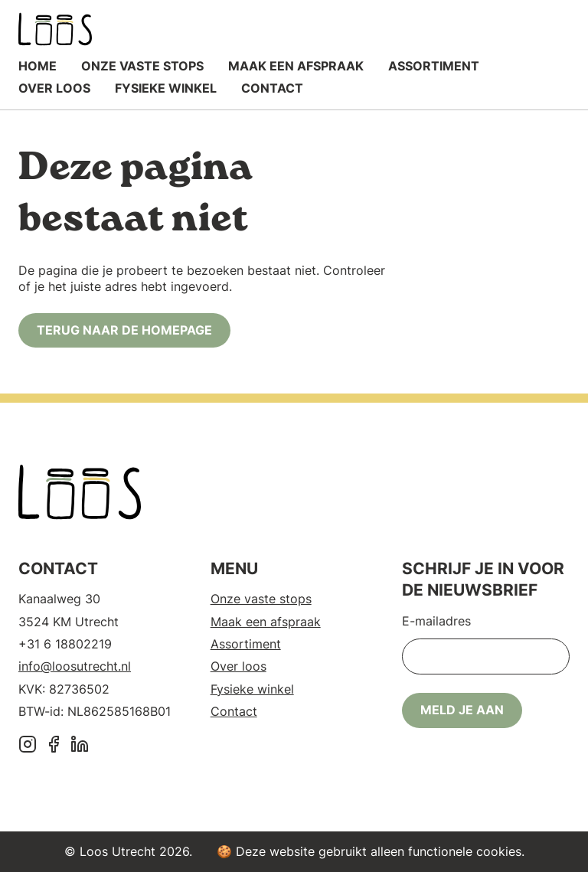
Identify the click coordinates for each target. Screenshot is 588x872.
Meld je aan (462, 710)
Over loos (54, 88)
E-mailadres (436, 621)
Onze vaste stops (142, 66)
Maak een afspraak (296, 66)
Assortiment (434, 66)
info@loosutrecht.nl (75, 666)
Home (38, 66)
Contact (272, 88)
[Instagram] (28, 746)
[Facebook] (54, 746)
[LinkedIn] (80, 746)
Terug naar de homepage (124, 330)
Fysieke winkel (166, 88)
